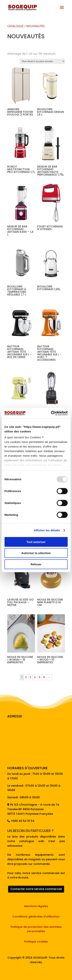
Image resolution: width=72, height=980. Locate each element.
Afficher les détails (47, 530)
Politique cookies (36, 942)
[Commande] (42, 61)
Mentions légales (36, 906)
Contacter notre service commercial (36, 889)
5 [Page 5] (40, 677)
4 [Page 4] (35, 677)
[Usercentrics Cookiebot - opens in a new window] (51, 413)
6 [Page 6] (44, 677)
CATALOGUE (15, 26)
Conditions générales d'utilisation (36, 917)
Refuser (36, 564)
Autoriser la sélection (36, 553)
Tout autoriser (36, 542)
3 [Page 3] (30, 677)
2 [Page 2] (26, 677)
